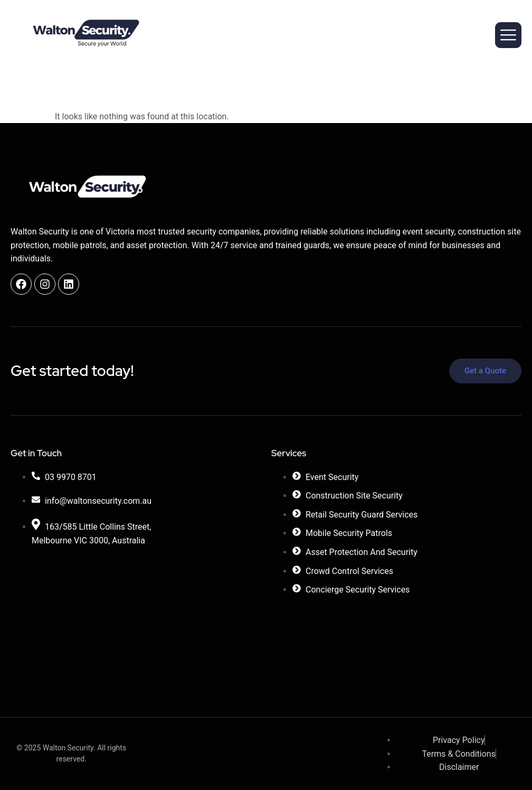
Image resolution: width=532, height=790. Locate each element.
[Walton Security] (136, 614)
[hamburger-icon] (508, 35)
